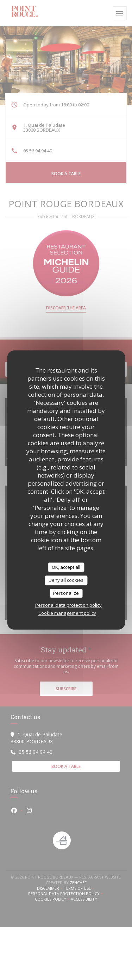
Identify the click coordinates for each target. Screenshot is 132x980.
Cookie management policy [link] (67, 613)
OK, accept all (66, 567)
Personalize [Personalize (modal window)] (66, 593)
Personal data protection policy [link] (68, 605)
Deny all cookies (66, 580)
